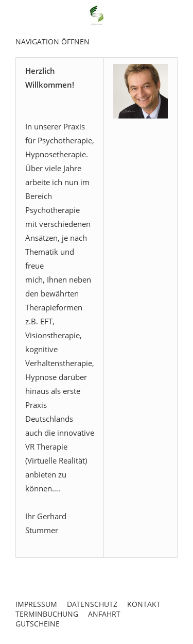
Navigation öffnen (52, 42)
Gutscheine (38, 624)
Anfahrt (104, 614)
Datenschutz (92, 604)
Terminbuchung (47, 614)
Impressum (36, 604)
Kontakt (144, 604)
